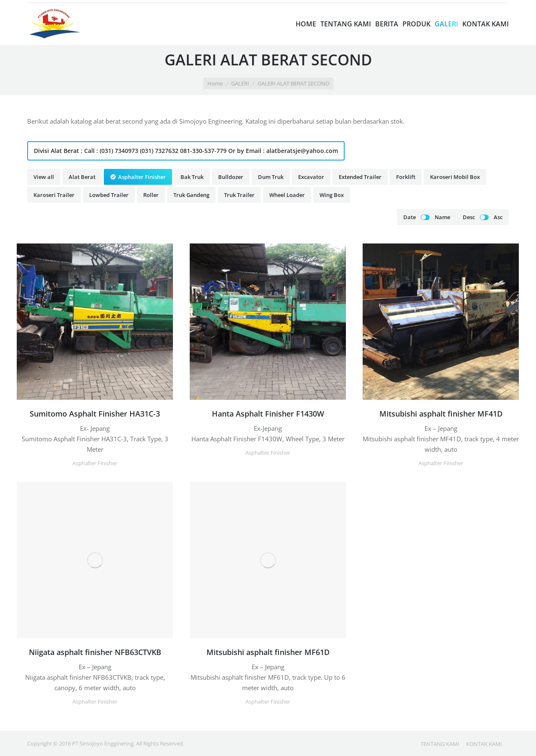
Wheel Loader (287, 195)
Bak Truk (192, 177)
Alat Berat (82, 177)
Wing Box (332, 195)
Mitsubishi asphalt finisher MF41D (441, 414)
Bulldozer (231, 177)
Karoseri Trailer (54, 195)
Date (410, 217)
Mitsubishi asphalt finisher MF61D (268, 652)
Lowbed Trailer (109, 195)
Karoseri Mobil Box (455, 177)
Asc (498, 217)
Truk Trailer (239, 195)
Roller (151, 195)
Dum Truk (271, 177)
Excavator (311, 177)
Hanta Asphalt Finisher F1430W (268, 414)
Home (215, 83)
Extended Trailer (360, 177)
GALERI (240, 83)
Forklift (406, 177)
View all (44, 177)
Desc (469, 217)
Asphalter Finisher (142, 177)
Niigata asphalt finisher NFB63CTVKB (95, 652)
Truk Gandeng (191, 195)
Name (442, 217)
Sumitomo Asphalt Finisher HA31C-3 (95, 414)
